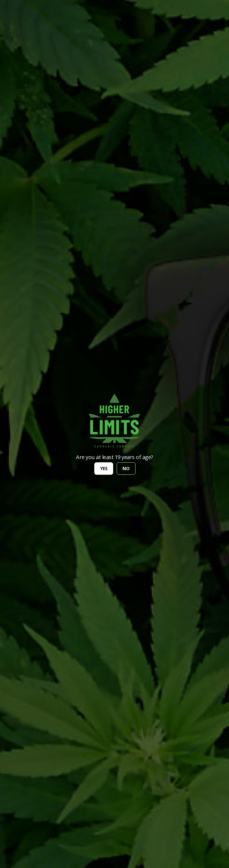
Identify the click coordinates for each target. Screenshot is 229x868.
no (126, 469)
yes (104, 469)
